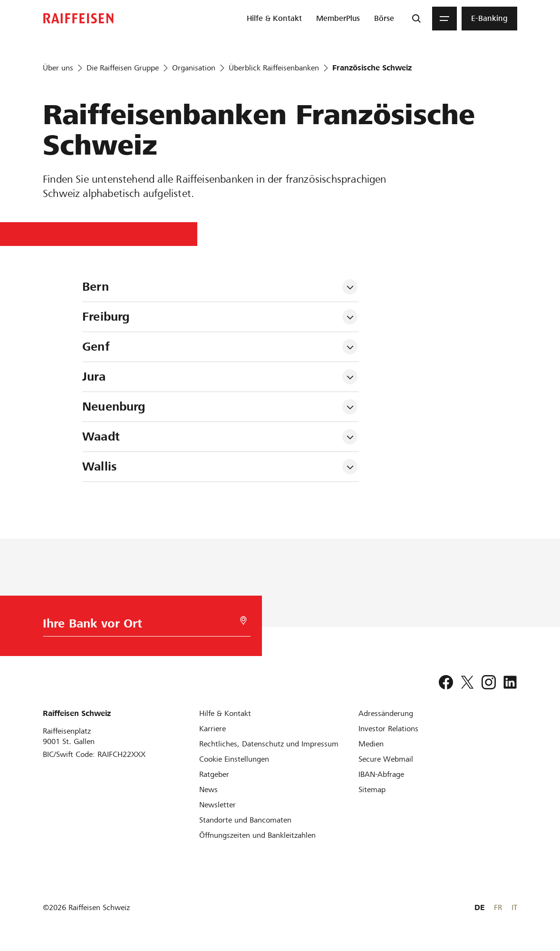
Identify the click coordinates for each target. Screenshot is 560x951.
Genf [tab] (96, 347)
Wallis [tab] (100, 466)
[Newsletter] (217, 805)
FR (498, 907)
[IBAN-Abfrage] (381, 774)
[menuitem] (274, 19)
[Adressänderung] (386, 713)
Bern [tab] (96, 287)
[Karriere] (212, 729)
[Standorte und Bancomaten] (245, 820)
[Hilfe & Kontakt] (225, 713)
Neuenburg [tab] (114, 407)
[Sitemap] (372, 789)
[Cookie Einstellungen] (234, 759)
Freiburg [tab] (106, 317)
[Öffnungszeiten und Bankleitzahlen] (257, 835)
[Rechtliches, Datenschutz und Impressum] (269, 744)
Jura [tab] (94, 377)
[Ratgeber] (214, 774)
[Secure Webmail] (386, 759)
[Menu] (444, 19)
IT (514, 907)
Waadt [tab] (101, 436)
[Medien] (371, 744)
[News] (208, 789)
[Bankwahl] (144, 626)
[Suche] (416, 19)
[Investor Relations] (388, 729)
